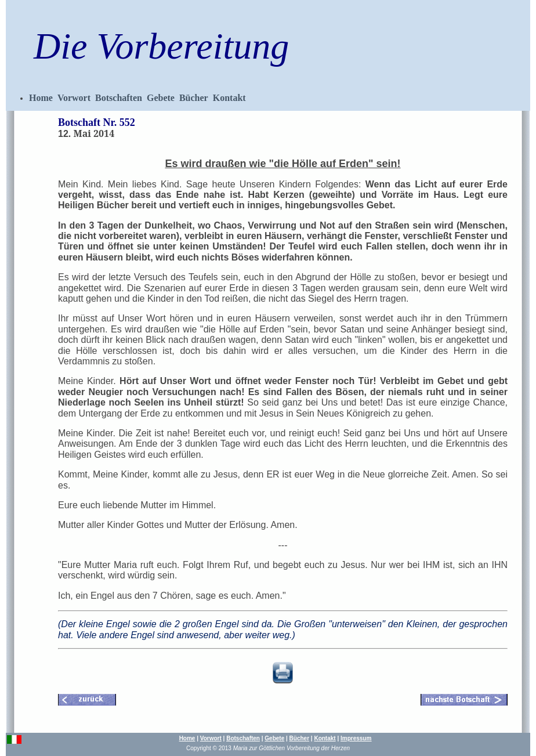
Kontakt (229, 98)
